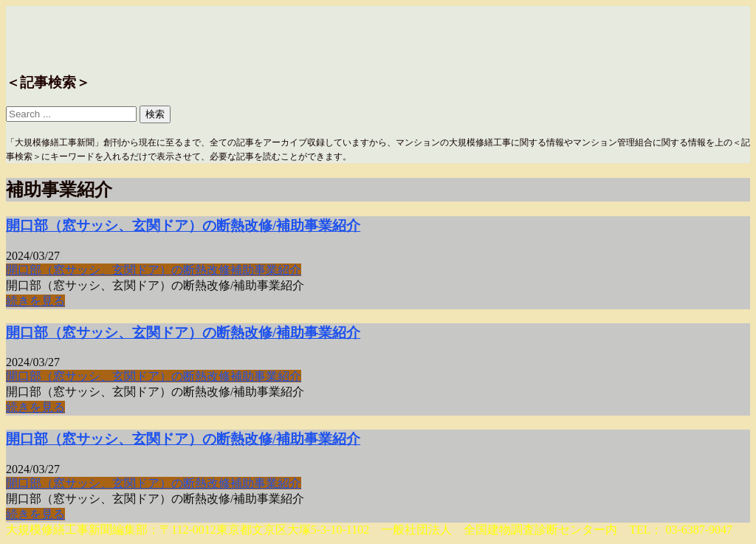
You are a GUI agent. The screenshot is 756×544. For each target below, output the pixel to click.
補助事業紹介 (266, 270)
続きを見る (35, 301)
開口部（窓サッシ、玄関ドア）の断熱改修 (118, 270)
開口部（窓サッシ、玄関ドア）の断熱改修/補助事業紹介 (183, 225)
